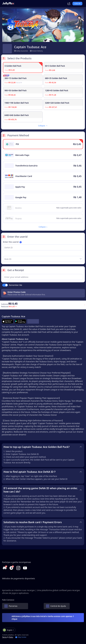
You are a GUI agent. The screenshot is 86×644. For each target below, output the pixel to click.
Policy (11, 637)
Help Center (21, 637)
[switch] (5, 285)
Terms (5, 637)
